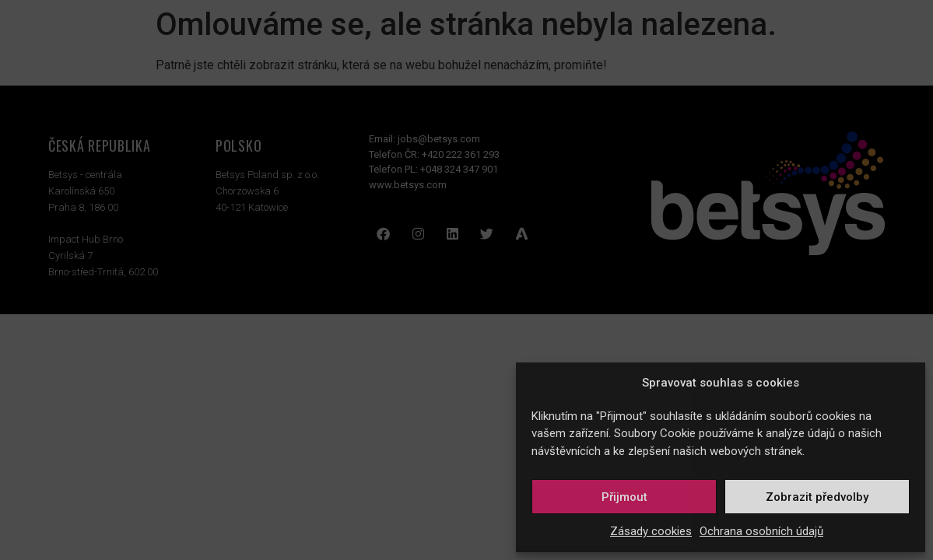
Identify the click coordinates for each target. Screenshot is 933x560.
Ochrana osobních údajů (761, 531)
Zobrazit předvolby (817, 497)
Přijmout (624, 497)
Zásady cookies (651, 531)
